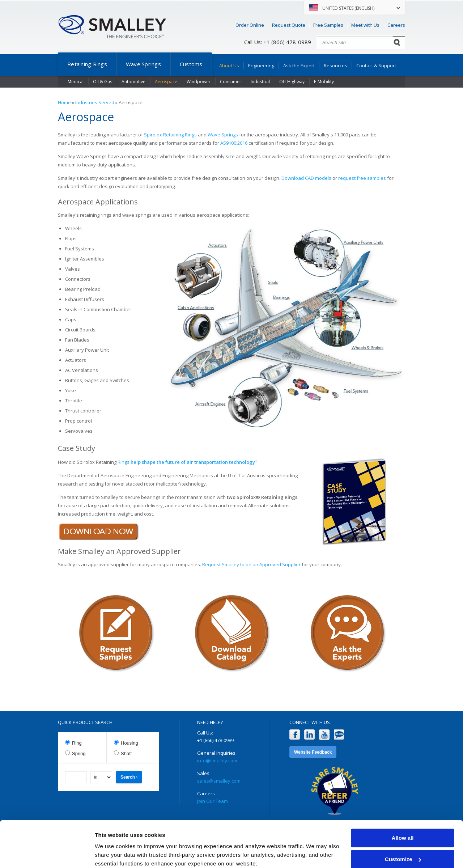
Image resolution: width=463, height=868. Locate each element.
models (323, 178)
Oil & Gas (103, 82)
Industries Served (95, 102)
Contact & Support (376, 65)
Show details (112, 854)
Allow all (403, 808)
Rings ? (188, 462)
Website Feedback (313, 752)
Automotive (133, 82)
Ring (77, 743)
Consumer (231, 82)
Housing (129, 743)
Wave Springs (143, 64)
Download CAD (298, 178)
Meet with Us (365, 25)
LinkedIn (309, 735)
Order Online (250, 25)
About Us (229, 65)
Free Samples (328, 25)
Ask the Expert (299, 65)
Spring (79, 753)
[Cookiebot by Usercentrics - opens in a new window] (47, 854)
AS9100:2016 (234, 143)
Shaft (126, 753)
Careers (396, 25)
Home (64, 102)
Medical (76, 82)
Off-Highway (292, 82)
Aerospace (166, 82)
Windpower (199, 82)
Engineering (261, 65)
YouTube (324, 735)
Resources (335, 65)
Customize (403, 829)
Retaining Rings (87, 64)
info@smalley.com (217, 761)
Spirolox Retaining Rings (170, 135)
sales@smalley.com (219, 781)
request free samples (362, 178)
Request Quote (289, 25)
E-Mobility (324, 82)
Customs (191, 64)
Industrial (260, 82)
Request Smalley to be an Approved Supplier (251, 564)
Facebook (295, 735)
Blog (339, 735)
